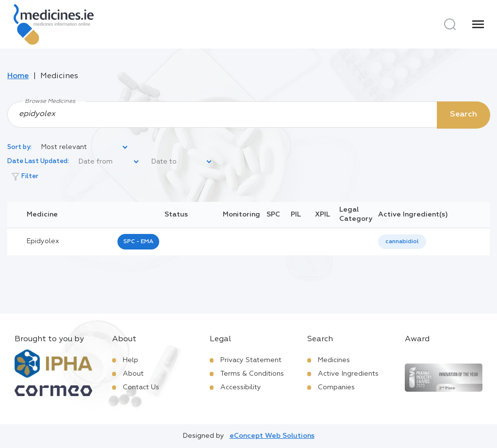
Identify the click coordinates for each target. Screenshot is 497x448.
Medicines (334, 360)
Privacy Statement (251, 360)
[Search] (450, 24)
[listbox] (85, 148)
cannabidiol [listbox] (402, 242)
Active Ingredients (348, 374)
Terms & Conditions (252, 374)
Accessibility (241, 387)
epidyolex (43, 241)
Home (18, 76)
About (133, 374)
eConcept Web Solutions (272, 436)
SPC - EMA (138, 242)
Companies (336, 387)
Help (131, 360)
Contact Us (141, 387)
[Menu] (478, 24)
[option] (402, 242)
